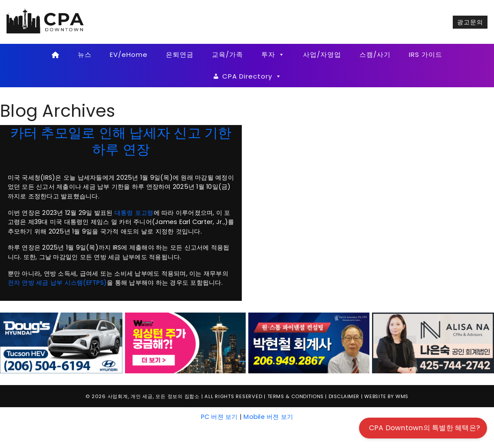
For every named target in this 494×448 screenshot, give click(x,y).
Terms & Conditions (296, 396)
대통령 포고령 (134, 213)
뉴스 (85, 54)
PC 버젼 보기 (219, 417)
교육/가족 (227, 54)
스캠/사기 (375, 54)
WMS (402, 396)
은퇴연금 (180, 54)
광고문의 (470, 22)
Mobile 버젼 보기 (268, 417)
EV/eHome (129, 54)
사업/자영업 (322, 54)
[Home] (56, 55)
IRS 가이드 (426, 54)
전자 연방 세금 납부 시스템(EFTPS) (58, 283)
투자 (273, 55)
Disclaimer (344, 396)
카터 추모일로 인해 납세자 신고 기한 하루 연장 (121, 141)
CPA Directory (252, 76)
